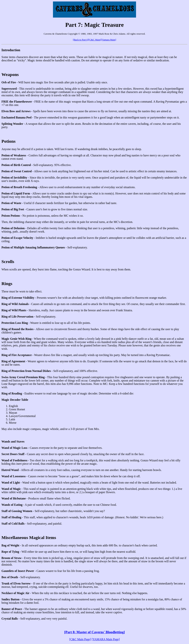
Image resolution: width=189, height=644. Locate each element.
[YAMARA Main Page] (106, 639)
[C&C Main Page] (80, 639)
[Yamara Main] (109, 40)
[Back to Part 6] (81, 40)
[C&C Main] (95, 40)
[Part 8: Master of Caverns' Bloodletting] (94, 632)
